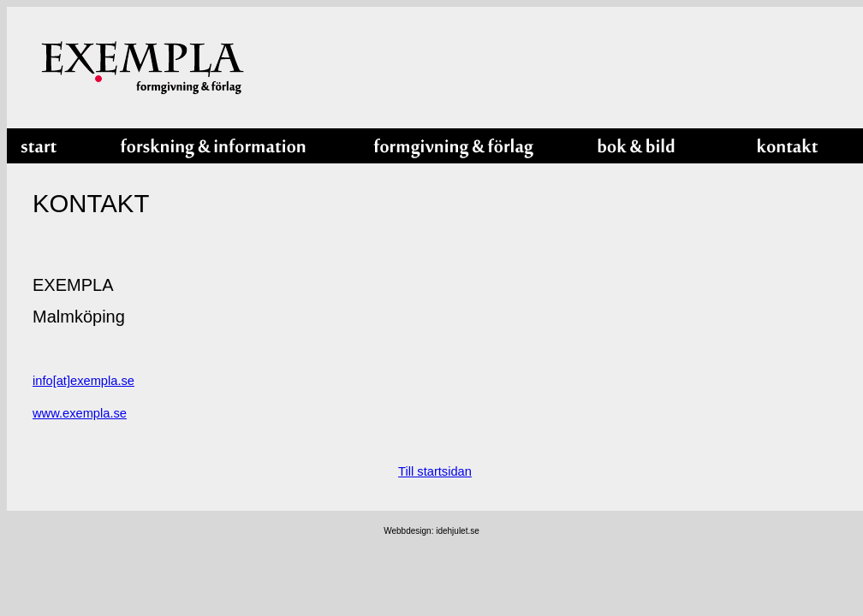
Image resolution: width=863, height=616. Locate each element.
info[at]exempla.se (83, 381)
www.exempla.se (80, 413)
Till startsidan (435, 471)
